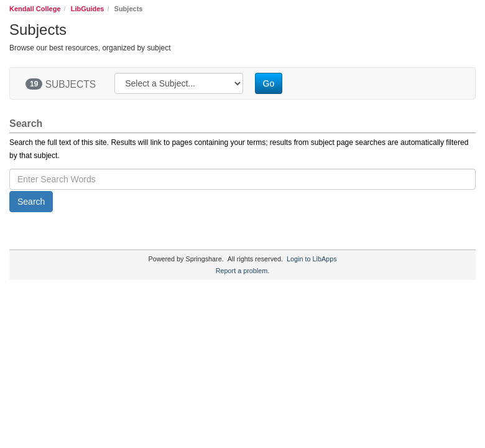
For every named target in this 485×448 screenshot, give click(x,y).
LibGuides (88, 9)
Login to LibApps (312, 259)
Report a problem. (242, 271)
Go (269, 83)
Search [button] (31, 202)
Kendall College (35, 9)
